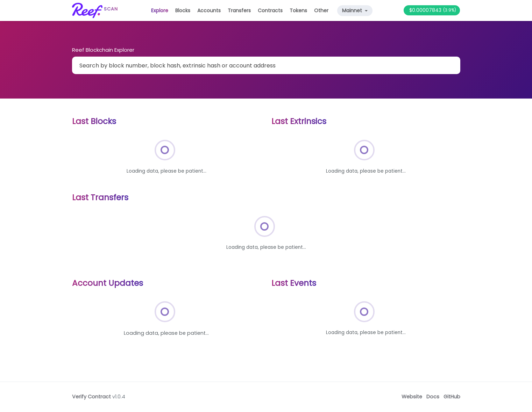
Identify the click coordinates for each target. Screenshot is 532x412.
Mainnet (353, 10)
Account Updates (108, 283)
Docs (433, 397)
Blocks (183, 10)
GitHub (452, 397)
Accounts (209, 10)
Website (412, 397)
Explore (160, 10)
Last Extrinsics (299, 121)
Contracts (270, 10)
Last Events (294, 283)
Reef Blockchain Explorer (103, 50)
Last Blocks (94, 121)
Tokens (298, 10)
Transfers (239, 10)
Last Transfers (100, 197)
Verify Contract (91, 397)
